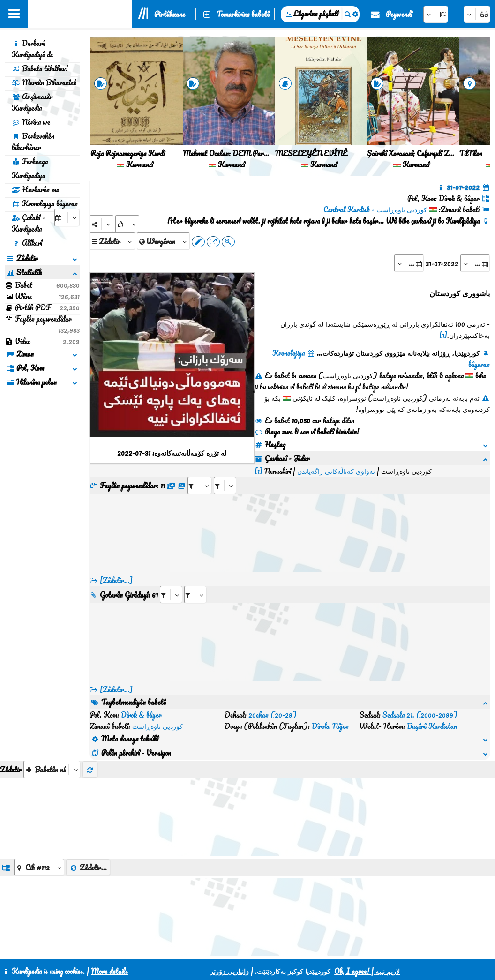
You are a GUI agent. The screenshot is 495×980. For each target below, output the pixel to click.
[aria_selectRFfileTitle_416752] (390, 474)
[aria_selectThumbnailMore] (52, 736)
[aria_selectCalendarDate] (67, 218)
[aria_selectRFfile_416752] (365, 474)
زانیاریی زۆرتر (229, 971)
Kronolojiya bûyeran (45, 203)
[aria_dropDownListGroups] (39, 834)
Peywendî (399, 14)
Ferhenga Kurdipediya (30, 168)
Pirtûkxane (170, 14)
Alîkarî (27, 243)
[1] (443, 335)
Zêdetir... (88, 834)
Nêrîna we (31, 122)
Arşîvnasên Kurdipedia (32, 102)
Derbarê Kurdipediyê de (32, 49)
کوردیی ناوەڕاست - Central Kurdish (375, 209)
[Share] (101, 224)
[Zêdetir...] (116, 569)
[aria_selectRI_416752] (171, 583)
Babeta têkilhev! (40, 68)
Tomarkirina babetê (243, 14)
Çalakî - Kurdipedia (28, 223)
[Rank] (127, 224)
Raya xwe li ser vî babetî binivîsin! (307, 432)
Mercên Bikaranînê (44, 82)
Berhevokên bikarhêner (33, 142)
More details (109, 971)
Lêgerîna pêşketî (316, 14)
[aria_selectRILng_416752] (195, 583)
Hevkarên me (35, 189)
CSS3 (266, 948)
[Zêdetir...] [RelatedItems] (116, 678)
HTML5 (303, 948)
